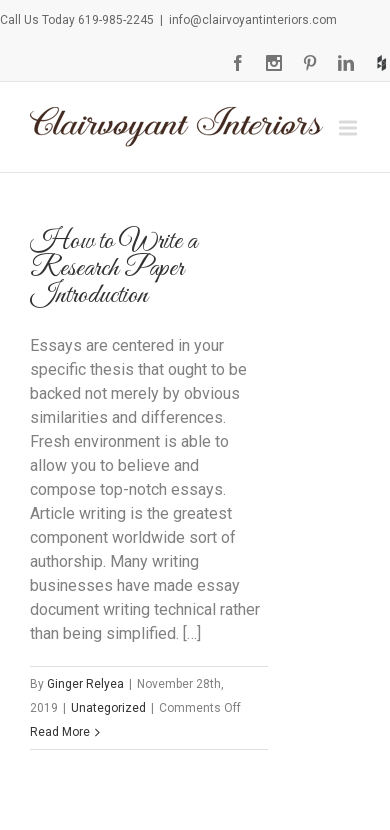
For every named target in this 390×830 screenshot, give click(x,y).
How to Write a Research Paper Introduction (113, 268)
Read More (60, 732)
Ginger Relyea (85, 684)
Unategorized (108, 708)
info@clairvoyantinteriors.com (253, 20)
